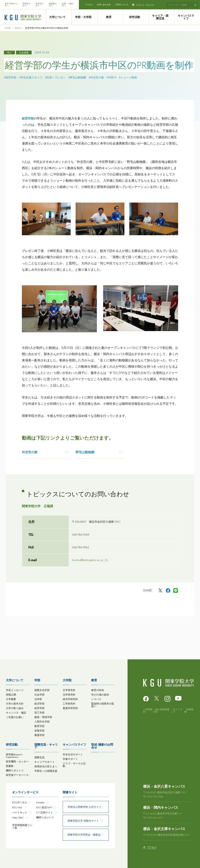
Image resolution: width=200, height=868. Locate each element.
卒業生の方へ (26, 5)
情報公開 (11, 695)
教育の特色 (98, 690)
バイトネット (20, 813)
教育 (110, 17)
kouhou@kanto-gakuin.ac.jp (88, 560)
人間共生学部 (42, 722)
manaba (40, 802)
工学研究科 (69, 704)
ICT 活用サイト (45, 813)
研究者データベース (17, 775)
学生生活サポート (73, 754)
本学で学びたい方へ (12, 5)
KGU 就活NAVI (44, 807)
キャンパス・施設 (16, 713)
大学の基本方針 (15, 704)
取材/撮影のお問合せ (102, 746)
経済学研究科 (70, 699)
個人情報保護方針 (161, 711)
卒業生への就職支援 (46, 771)
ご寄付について (121, 5)
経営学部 (28, 118)
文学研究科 (69, 690)
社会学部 (39, 695)
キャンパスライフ (187, 17)
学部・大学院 (84, 17)
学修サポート (70, 759)
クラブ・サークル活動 (74, 765)
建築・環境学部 (43, 717)
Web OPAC (18, 818)
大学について (59, 17)
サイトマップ (176, 711)
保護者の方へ (53, 5)
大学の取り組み (15, 708)
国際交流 (39, 757)
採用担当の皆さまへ (46, 766)
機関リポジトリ (15, 771)
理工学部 (39, 713)
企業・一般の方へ (68, 5)
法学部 (38, 699)
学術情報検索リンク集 (22, 826)
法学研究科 (69, 695)
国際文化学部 (42, 690)
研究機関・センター (17, 762)
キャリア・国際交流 (162, 17)
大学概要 (11, 699)
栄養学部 (39, 731)
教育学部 (39, 726)
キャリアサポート (45, 762)
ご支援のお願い (15, 717)
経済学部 (39, 704)
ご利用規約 (148, 711)
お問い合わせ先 (104, 5)
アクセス (89, 5)
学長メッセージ (15, 690)
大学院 (67, 680)
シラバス (96, 699)
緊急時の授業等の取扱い (103, 705)
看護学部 (39, 735)
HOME (8, 28)
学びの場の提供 (100, 695)
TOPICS (18, 28)
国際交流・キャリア (46, 746)
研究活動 (136, 17)
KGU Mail (17, 807)
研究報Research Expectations (14, 756)
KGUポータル (20, 802)
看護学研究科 (70, 708)
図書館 (10, 766)
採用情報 (189, 711)
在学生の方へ (39, 5)
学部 (37, 680)
